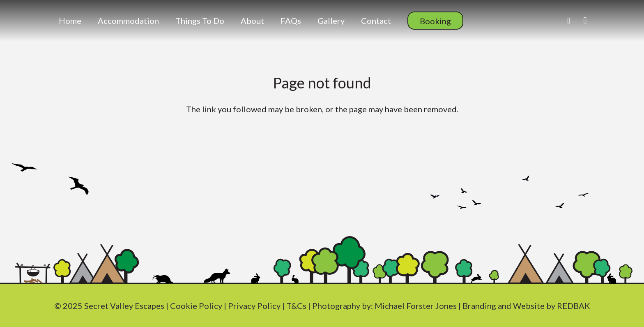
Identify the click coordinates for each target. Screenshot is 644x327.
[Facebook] (569, 21)
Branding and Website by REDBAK (526, 306)
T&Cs (296, 306)
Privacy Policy (254, 306)
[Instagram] (585, 21)
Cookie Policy (196, 306)
